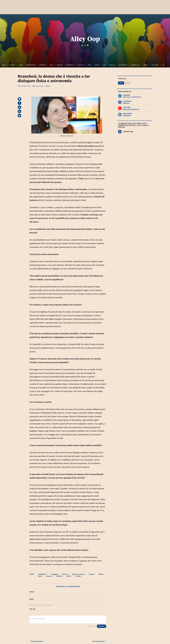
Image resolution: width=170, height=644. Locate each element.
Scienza (59, 576)
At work (12, 65)
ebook (146, 65)
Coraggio (54, 574)
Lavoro (49, 576)
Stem (21, 65)
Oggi (127, 83)
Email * (32, 599)
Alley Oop (85, 39)
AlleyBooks (123, 65)
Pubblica (102, 626)
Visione (78, 576)
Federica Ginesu (38, 86)
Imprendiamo (31, 65)
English (112, 65)
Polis (51, 65)
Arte (89, 65)
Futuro (91, 574)
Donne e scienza (78, 574)
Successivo (99, 641)
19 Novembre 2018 (24, 86)
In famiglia (70, 65)
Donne (65, 574)
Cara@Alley (135, 65)
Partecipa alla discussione (68, 587)
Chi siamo (155, 65)
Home (4, 65)
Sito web (32, 609)
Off (104, 65)
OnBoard (42, 65)
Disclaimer (92, 626)
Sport (97, 65)
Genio (101, 574)
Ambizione (42, 574)
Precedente (36, 641)
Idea (40, 576)
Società (60, 65)
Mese (121, 83)
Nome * (32, 592)
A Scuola (81, 65)
